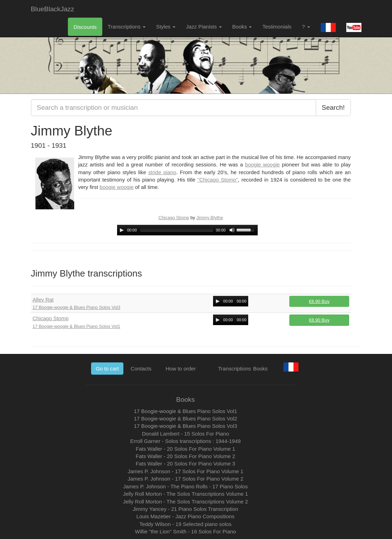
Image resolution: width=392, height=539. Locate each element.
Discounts (85, 27)
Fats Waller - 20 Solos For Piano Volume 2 (185, 456)
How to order (181, 369)
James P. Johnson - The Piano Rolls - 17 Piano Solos (185, 486)
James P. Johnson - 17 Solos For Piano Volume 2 (185, 479)
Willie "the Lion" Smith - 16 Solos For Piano (185, 531)
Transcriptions (127, 27)
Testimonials (277, 27)
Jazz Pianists (204, 27)
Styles (166, 27)
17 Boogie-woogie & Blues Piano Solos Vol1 (77, 326)
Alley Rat (43, 300)
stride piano (162, 172)
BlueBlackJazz (53, 9)
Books (242, 27)
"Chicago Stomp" (218, 180)
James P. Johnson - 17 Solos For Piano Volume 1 (185, 471)
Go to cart (107, 369)
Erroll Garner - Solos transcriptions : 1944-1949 (185, 441)
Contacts (141, 369)
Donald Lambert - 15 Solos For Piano (186, 434)
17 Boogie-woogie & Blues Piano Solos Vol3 (77, 307)
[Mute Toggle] (232, 230)
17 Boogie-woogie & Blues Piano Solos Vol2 (186, 418)
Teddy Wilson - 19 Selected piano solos (186, 524)
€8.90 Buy (319, 301)
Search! (333, 107)
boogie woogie (262, 164)
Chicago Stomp (174, 218)
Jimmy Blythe (210, 218)
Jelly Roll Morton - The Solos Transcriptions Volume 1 (186, 494)
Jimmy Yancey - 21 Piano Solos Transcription (185, 509)
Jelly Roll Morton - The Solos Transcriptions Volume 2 (186, 502)
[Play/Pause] (122, 230)
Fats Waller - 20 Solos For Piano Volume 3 (185, 464)
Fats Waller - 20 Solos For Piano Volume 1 (185, 449)
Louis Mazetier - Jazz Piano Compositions (185, 516)
